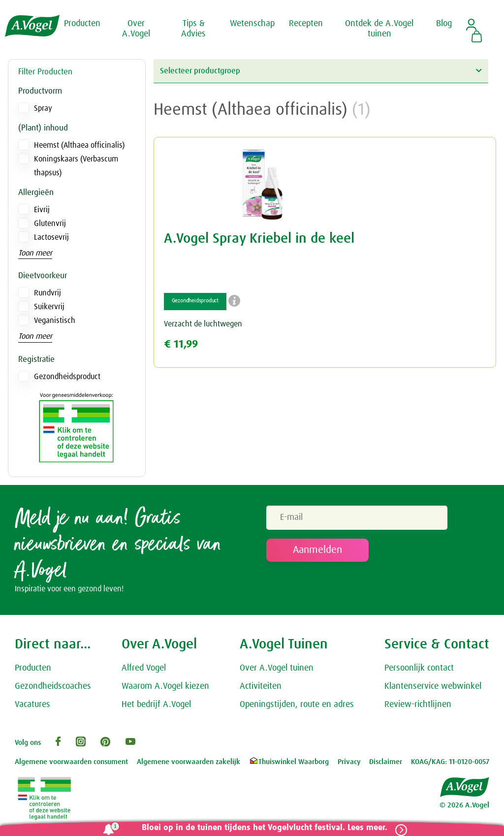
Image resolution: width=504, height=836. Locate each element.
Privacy (349, 764)
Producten (33, 670)
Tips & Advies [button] (193, 29)
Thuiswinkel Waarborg (289, 764)
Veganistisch (55, 321)
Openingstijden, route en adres (297, 706)
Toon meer (35, 253)
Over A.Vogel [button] (136, 29)
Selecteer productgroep (321, 71)
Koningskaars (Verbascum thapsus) (76, 166)
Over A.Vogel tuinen (277, 670)
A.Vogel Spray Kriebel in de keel (259, 239)
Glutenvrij (50, 224)
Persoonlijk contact (419, 670)
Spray (43, 108)
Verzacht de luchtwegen (203, 324)
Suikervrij (49, 307)
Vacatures (32, 706)
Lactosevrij (51, 237)
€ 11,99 (181, 344)
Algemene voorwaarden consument (71, 764)
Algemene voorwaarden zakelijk (189, 764)
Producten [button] (82, 24)
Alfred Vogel (144, 670)
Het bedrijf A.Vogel (156, 706)
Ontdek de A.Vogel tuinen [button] (379, 29)
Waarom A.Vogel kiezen (165, 688)
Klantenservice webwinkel (433, 688)
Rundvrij (47, 293)
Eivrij (42, 210)
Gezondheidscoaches (53, 688)
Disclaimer (386, 764)
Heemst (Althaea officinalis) (79, 145)
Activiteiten (261, 688)
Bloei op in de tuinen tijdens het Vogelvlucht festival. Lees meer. (262, 828)
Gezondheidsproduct (67, 377)
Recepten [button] (306, 24)
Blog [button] (444, 24)
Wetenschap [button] (252, 24)
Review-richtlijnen (418, 706)
